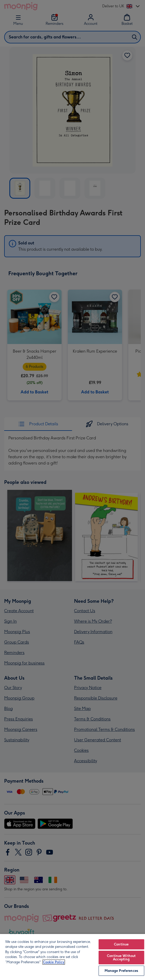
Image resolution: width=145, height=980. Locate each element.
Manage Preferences (121, 971)
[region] (72, 957)
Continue (121, 944)
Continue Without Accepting (121, 958)
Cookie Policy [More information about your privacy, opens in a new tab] (54, 962)
